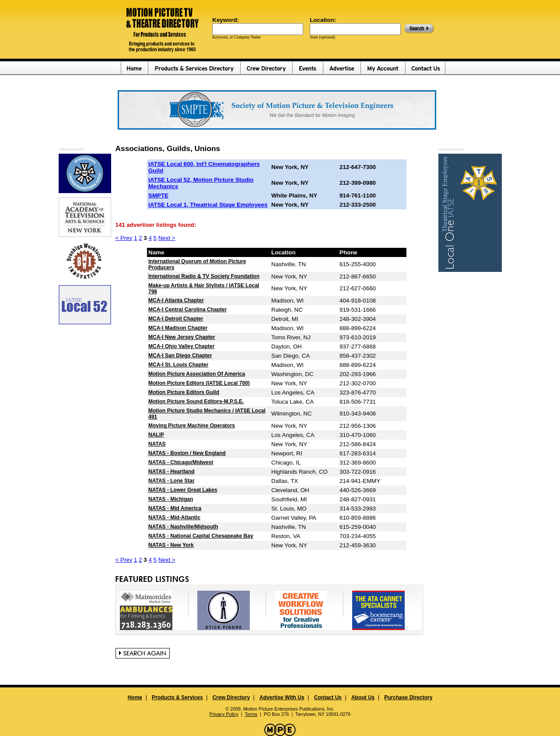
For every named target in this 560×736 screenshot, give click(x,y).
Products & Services (177, 697)
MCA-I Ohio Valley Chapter (181, 346)
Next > (167, 238)
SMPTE (158, 195)
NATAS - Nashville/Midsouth (183, 527)
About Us (363, 697)
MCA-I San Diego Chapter (180, 356)
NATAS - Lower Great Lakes (183, 490)
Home (135, 697)
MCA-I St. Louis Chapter (178, 365)
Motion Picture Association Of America (197, 374)
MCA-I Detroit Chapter (176, 319)
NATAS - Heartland (171, 472)
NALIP (156, 435)
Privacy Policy (224, 714)
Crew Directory (231, 697)
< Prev (124, 238)
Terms (251, 714)
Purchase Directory (408, 697)
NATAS (157, 444)
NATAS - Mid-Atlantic (174, 518)
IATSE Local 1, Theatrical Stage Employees (208, 205)
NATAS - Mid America (175, 508)
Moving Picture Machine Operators (192, 426)
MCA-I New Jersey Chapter (182, 337)
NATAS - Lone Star (171, 481)
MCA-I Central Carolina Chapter (187, 310)
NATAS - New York (171, 545)
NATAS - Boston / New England (187, 453)
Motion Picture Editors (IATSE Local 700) (199, 383)
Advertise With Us (282, 697)
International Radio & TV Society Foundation (204, 276)
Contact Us (328, 697)
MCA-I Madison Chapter (178, 328)
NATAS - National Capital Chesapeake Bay (201, 536)
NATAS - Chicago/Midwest (181, 462)
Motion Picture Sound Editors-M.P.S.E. (196, 401)
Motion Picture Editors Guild (184, 392)
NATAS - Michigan (171, 499)
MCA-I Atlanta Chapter (176, 300)
